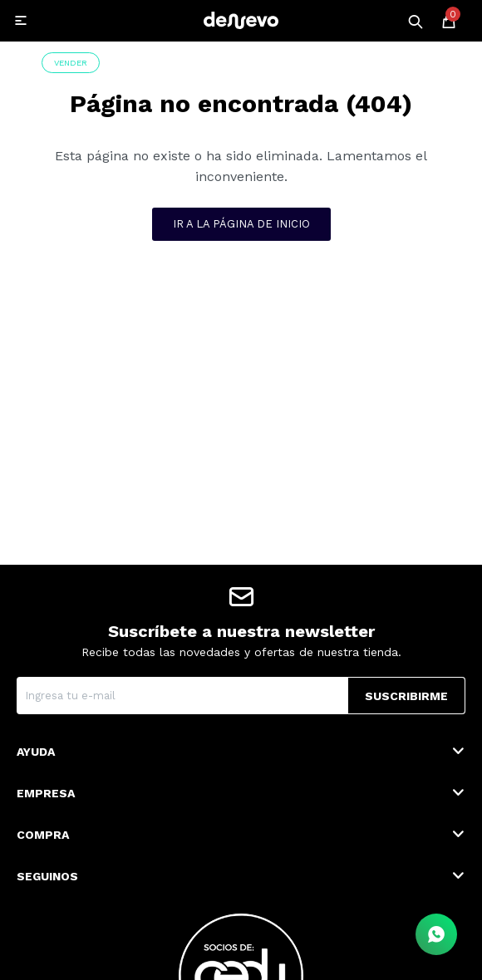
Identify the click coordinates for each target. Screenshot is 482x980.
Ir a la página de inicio (241, 224)
